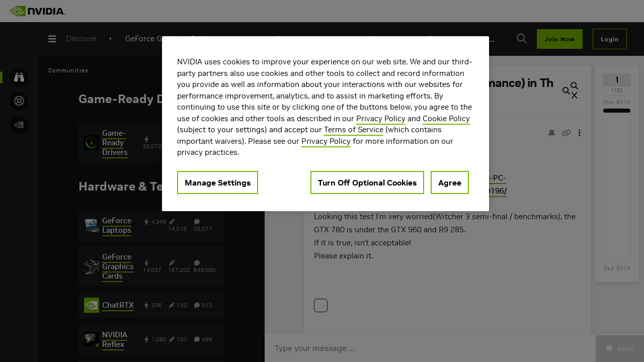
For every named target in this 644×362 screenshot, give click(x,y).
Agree (450, 183)
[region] (326, 124)
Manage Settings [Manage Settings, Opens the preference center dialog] (218, 183)
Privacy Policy (381, 118)
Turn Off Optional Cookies (367, 183)
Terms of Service (354, 129)
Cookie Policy (446, 118)
